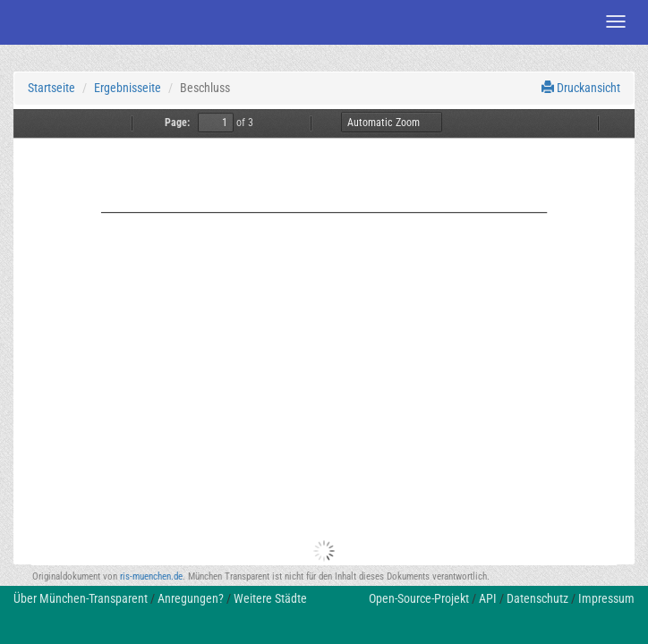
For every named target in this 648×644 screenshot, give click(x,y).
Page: (177, 123)
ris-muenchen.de (151, 576)
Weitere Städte (270, 598)
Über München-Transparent (81, 598)
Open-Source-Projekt (419, 598)
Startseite (51, 88)
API (488, 598)
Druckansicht (581, 88)
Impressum (606, 598)
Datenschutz (537, 598)
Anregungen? (191, 598)
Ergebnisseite (128, 88)
